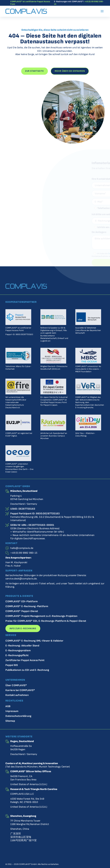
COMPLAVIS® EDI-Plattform (22, 602)
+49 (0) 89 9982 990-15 (24, 553)
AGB (8, 706)
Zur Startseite (34, 71)
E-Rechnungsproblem (18, 651)
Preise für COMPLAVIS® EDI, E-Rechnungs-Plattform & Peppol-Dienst (46, 621)
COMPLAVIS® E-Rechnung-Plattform (27, 606)
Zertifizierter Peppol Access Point (25, 660)
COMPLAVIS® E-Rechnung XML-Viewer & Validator (34, 641)
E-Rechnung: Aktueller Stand (22, 646)
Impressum (12, 711)
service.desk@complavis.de (21, 579)
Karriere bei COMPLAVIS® (20, 690)
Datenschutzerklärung (18, 716)
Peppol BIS (12, 665)
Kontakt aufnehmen (17, 695)
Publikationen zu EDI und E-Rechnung (27, 670)
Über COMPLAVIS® (16, 685)
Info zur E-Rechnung (23, 629)
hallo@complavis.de (22, 548)
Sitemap (10, 721)
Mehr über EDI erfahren (70, 71)
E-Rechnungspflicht (17, 656)
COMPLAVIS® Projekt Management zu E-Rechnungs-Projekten (41, 616)
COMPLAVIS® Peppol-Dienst (22, 611)
